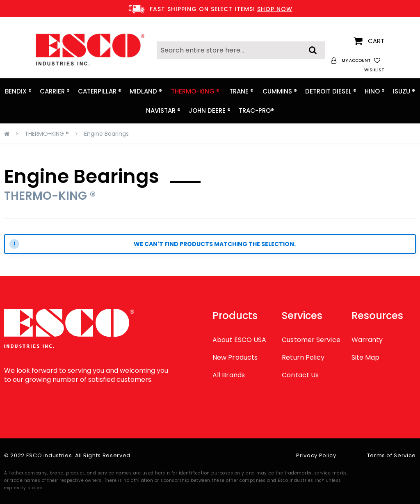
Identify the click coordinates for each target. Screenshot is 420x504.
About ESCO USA (239, 340)
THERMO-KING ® (47, 134)
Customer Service (311, 340)
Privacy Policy (316, 455)
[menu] (210, 101)
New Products (235, 357)
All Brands (229, 375)
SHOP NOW (275, 9)
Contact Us (300, 375)
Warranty (367, 340)
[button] (351, 60)
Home (7, 134)
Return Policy (303, 357)
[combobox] (241, 50)
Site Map (366, 357)
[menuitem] (18, 91)
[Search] (313, 48)
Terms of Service (391, 455)
